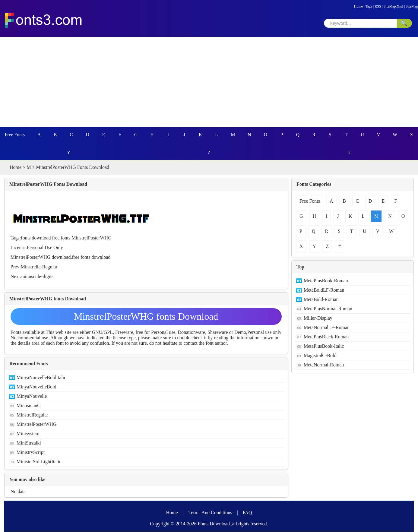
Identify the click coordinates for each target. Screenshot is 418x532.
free (56, 238)
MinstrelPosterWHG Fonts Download (48, 184)
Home (358, 6)
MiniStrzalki (29, 443)
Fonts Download (214, 524)
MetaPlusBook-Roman (326, 281)
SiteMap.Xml (393, 6)
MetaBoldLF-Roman (324, 290)
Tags (369, 6)
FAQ (247, 513)
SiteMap (412, 6)
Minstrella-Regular (39, 267)
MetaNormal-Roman (324, 365)
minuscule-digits (37, 277)
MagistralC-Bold (320, 356)
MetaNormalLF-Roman (327, 328)
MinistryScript (31, 453)
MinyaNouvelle (32, 396)
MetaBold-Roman (321, 300)
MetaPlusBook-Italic (324, 346)
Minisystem (28, 434)
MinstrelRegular (32, 415)
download (41, 238)
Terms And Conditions (210, 513)
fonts (26, 238)
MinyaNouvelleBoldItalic (41, 378)
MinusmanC (28, 406)
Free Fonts (15, 135)
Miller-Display (318, 318)
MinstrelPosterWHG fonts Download (146, 317)
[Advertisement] (209, 82)
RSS (378, 6)
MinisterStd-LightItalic (39, 462)
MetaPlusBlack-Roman (326, 337)
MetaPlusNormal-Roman (328, 309)
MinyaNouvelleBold (36, 387)
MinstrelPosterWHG (91, 238)
